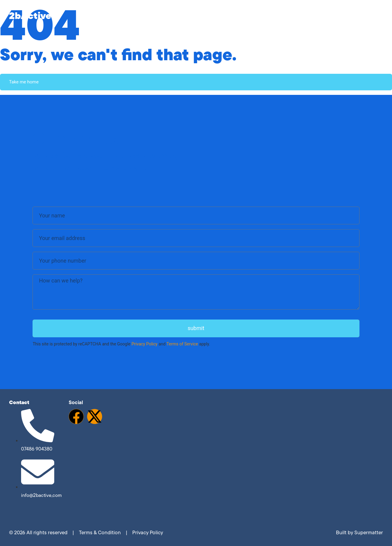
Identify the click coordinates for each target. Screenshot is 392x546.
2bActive (30, 15)
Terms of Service (182, 344)
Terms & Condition (100, 532)
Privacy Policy (145, 344)
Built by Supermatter (359, 532)
